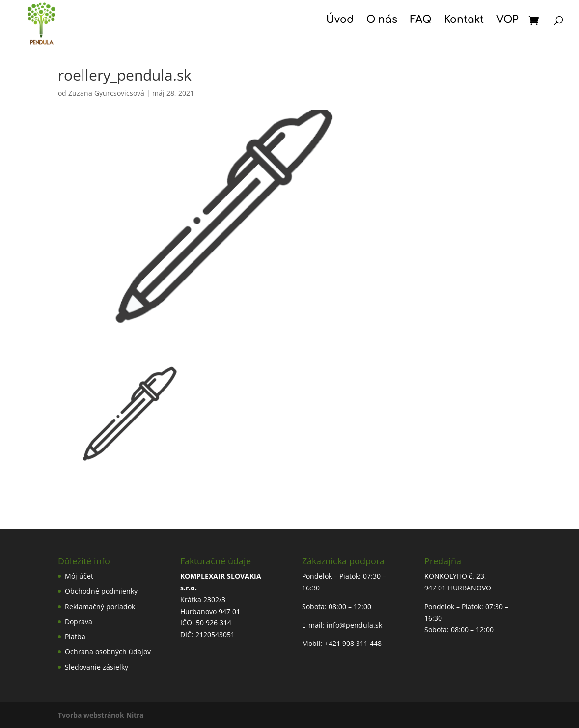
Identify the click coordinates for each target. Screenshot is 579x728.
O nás (382, 21)
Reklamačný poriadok (100, 606)
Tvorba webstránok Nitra (101, 715)
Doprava (79, 622)
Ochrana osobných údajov (108, 652)
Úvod (340, 21)
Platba (75, 636)
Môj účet (79, 576)
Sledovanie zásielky (96, 667)
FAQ (421, 21)
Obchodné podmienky (101, 591)
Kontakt (464, 21)
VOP (507, 21)
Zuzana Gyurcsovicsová (106, 93)
